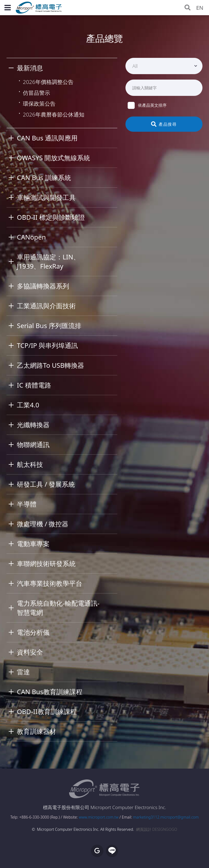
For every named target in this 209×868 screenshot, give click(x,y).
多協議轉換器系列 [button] (43, 286)
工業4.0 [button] (28, 405)
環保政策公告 (39, 104)
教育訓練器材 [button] (36, 731)
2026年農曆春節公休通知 (54, 114)
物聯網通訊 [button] (33, 444)
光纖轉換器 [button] (33, 425)
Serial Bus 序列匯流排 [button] (49, 325)
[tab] (62, 68)
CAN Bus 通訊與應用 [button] (47, 138)
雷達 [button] (23, 672)
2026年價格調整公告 (48, 82)
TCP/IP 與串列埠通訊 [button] (47, 345)
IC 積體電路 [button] (34, 385)
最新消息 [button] (30, 68)
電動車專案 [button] (33, 544)
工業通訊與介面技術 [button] (46, 306)
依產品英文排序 (147, 105)
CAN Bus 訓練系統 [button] (44, 177)
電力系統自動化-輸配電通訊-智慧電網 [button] (58, 608)
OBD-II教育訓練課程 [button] (47, 711)
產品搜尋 (164, 124)
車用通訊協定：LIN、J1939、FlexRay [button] (48, 261)
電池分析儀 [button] (33, 632)
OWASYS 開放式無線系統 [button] (53, 158)
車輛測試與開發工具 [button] (46, 197)
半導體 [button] (27, 504)
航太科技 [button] (30, 464)
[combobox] (164, 66)
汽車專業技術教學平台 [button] (50, 583)
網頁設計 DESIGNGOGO (157, 829)
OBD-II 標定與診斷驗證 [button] (51, 217)
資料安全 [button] (30, 652)
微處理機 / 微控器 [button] (43, 524)
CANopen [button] (31, 237)
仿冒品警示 (36, 93)
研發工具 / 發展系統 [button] (46, 484)
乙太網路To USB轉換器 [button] (50, 365)
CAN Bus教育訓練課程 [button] (50, 692)
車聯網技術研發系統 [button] (46, 563)
